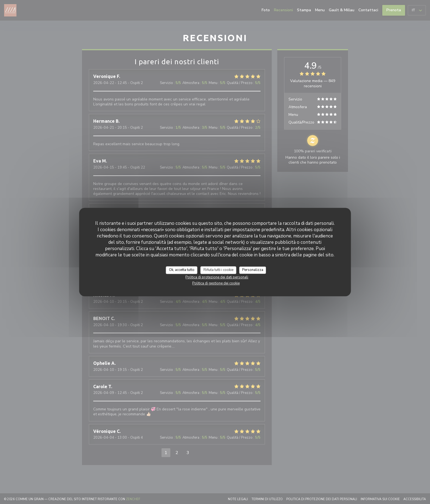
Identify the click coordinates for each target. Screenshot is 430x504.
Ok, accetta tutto (182, 270)
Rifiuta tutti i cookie (218, 270)
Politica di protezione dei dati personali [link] (217, 277)
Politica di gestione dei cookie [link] (216, 283)
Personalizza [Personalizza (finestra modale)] (253, 270)
